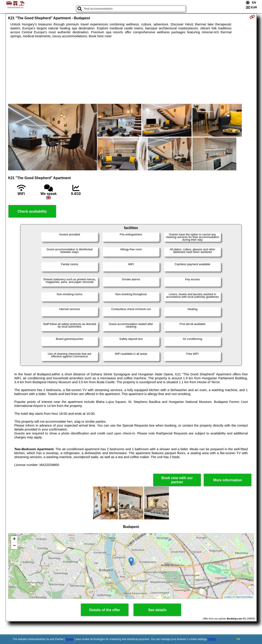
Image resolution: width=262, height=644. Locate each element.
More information (228, 480)
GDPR (212, 639)
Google (70, 639)
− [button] (14, 546)
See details (157, 610)
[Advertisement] (131, 71)
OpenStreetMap (244, 597)
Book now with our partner (177, 480)
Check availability (32, 211)
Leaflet (227, 597)
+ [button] (14, 539)
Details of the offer (105, 610)
